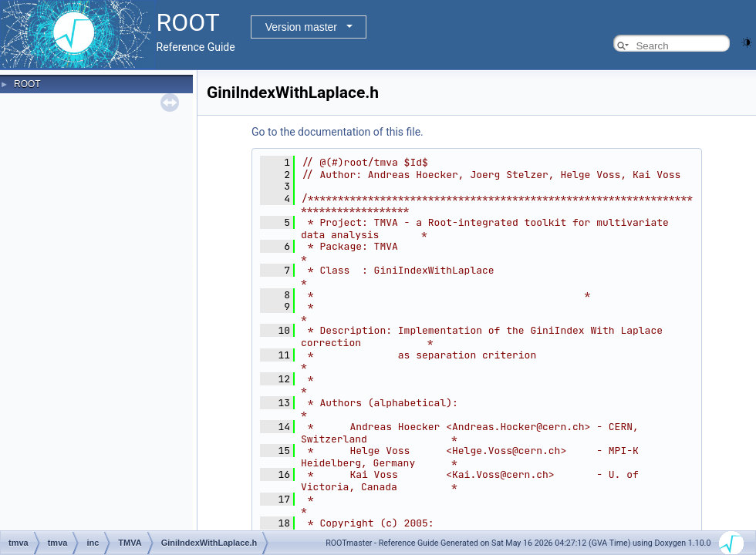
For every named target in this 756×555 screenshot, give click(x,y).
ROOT (27, 84)
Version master (301, 27)
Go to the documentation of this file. (337, 132)
